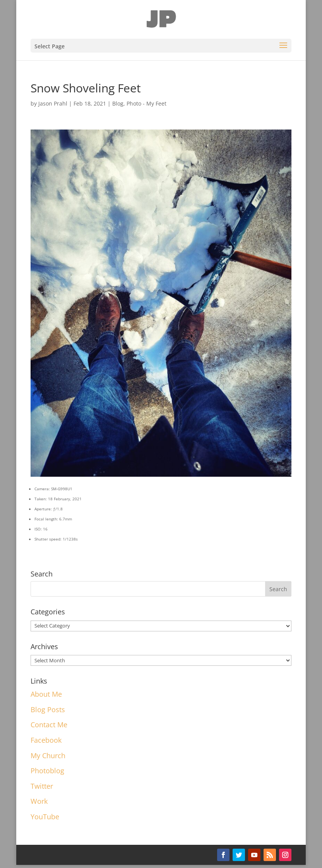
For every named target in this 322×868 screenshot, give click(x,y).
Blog (118, 103)
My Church (48, 755)
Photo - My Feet (146, 103)
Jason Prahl (53, 103)
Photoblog (47, 771)
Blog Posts (48, 709)
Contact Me (49, 725)
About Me (46, 694)
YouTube (45, 817)
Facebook (46, 740)
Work (39, 801)
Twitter (42, 786)
